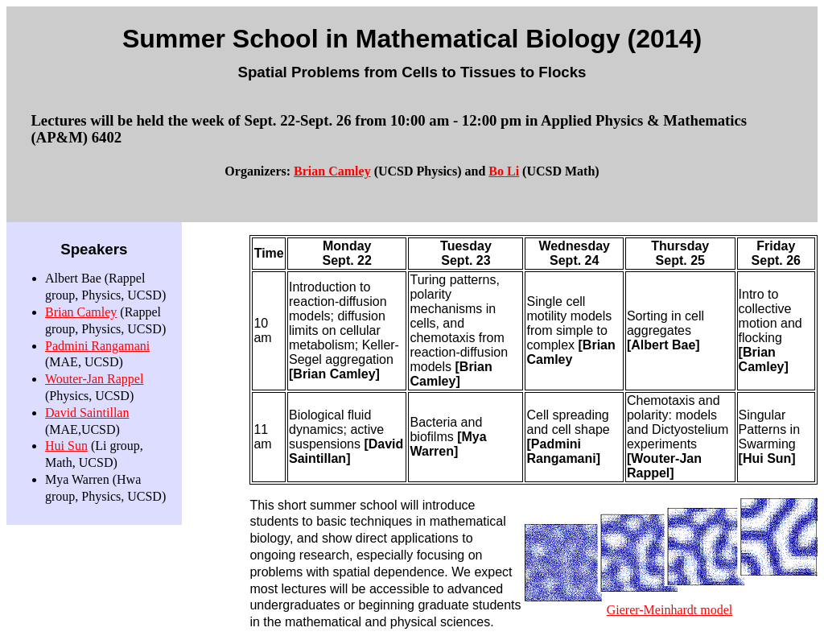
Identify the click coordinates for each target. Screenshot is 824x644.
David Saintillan (87, 413)
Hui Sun (66, 446)
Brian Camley (332, 171)
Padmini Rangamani (97, 346)
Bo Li (504, 171)
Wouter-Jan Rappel (94, 379)
